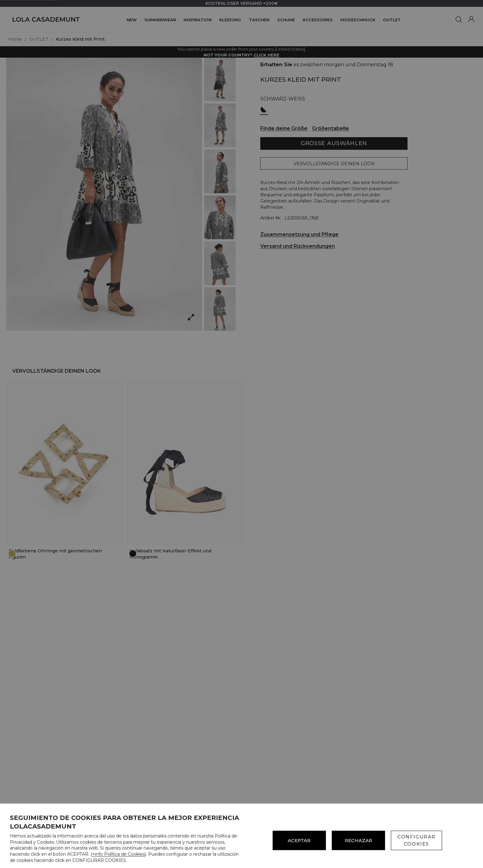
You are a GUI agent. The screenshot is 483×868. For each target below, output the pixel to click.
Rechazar (358, 840)
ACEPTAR (299, 840)
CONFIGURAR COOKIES (416, 840)
